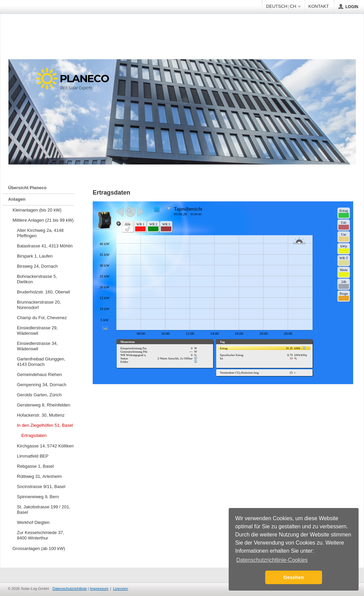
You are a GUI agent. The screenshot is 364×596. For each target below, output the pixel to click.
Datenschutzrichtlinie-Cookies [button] (272, 560)
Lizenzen (120, 589)
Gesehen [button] (294, 577)
